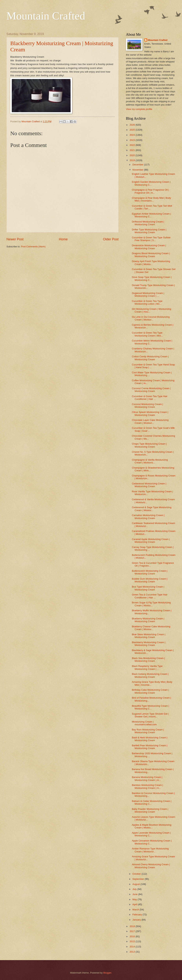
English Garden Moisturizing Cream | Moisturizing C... (151, 183)
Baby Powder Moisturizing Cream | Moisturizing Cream (150, 810)
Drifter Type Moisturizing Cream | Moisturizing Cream (149, 231)
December (138, 165)
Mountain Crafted (46, 16)
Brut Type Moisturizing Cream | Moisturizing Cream (148, 588)
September (139, 879)
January (137, 920)
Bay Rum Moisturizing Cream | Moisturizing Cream (148, 731)
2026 (133, 125)
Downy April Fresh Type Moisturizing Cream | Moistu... (151, 263)
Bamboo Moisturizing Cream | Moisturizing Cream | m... (147, 786)
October (137, 874)
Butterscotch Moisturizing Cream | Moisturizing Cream (150, 572)
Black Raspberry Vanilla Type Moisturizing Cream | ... (147, 667)
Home (63, 239)
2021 (133, 150)
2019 (133, 160)
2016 (133, 936)
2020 (133, 155)
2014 (133, 947)
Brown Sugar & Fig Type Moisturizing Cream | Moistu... (151, 604)
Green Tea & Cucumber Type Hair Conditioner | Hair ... (150, 596)
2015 (133, 941)
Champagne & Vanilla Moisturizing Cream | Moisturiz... (150, 461)
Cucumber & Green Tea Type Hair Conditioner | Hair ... (150, 398)
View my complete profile (139, 109)
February (137, 915)
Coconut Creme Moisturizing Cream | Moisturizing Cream (151, 390)
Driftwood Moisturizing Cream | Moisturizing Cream (148, 223)
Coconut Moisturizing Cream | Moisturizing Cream (147, 406)
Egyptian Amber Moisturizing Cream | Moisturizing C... (151, 215)
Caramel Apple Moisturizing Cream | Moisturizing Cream (151, 541)
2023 (133, 140)
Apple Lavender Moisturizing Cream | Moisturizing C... (151, 834)
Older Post (111, 239)
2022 (133, 145)
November (138, 170)
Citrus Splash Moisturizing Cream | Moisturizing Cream (150, 413)
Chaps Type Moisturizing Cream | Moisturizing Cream (149, 445)
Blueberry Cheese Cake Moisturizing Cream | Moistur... (151, 628)
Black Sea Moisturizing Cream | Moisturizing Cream (148, 660)
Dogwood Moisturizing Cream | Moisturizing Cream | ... (148, 294)
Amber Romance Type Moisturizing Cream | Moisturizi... (150, 850)
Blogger (107, 973)
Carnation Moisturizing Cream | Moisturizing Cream (148, 517)
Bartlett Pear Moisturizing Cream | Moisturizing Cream (150, 747)
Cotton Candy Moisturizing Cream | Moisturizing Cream (150, 358)
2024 (133, 135)
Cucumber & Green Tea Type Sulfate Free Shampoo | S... (151, 239)
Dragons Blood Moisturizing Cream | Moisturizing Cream (151, 255)
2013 (133, 952)
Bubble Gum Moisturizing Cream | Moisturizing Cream (150, 580)
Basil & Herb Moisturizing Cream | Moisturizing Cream (150, 739)
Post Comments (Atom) (33, 247)
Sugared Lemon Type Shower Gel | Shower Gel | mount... (150, 715)
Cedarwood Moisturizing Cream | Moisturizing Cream (149, 485)
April (135, 904)
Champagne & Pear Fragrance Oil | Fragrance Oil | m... (150, 191)
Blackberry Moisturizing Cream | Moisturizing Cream (149, 644)
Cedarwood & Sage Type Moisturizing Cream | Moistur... (152, 509)
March (136, 910)
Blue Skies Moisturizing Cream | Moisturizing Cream (149, 636)
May (135, 899)
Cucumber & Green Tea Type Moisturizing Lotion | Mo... (147, 302)
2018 (133, 926)
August (136, 884)
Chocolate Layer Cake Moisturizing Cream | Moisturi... (150, 421)
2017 (133, 931)
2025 (133, 130)
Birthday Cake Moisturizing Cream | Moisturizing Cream (150, 691)
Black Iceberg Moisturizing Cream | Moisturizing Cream (150, 675)
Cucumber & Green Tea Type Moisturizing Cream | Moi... (147, 334)
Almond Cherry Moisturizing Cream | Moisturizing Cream (151, 866)
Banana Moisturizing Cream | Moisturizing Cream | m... (147, 779)
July (135, 889)
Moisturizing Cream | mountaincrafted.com (144, 723)
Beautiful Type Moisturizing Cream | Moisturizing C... (150, 707)
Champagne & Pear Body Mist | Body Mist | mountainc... (151, 199)
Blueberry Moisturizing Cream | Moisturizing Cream (148, 620)
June (135, 894)
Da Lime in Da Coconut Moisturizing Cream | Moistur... (151, 318)
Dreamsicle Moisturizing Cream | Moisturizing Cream (149, 247)
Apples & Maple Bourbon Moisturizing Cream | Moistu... (152, 826)
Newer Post (15, 239)
